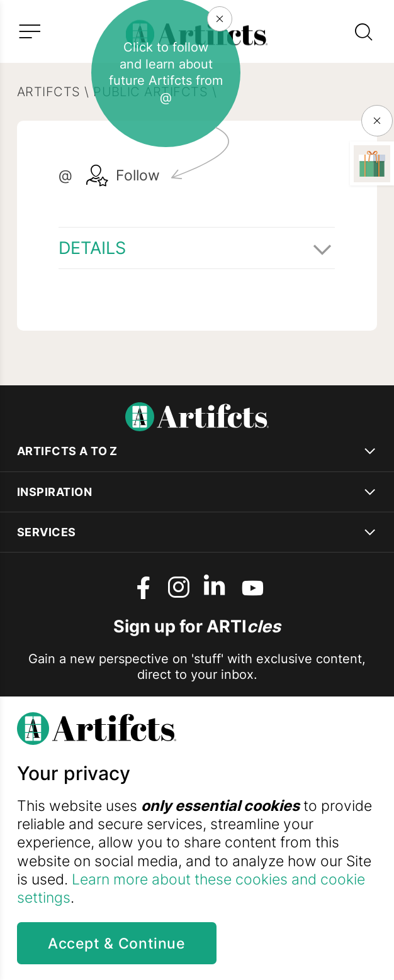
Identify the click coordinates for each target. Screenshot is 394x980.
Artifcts (49, 92)
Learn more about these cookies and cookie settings (191, 888)
